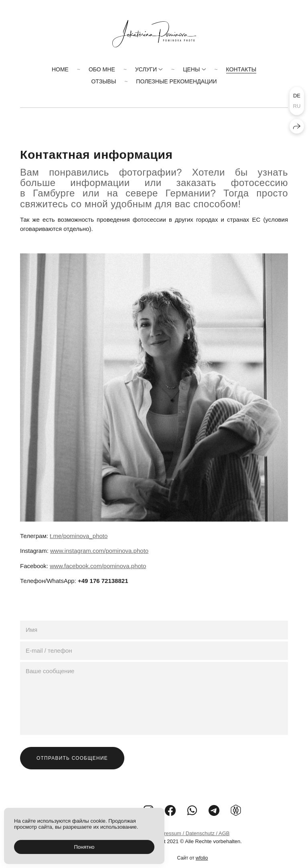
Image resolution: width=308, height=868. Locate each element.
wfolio (202, 858)
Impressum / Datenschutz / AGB (193, 833)
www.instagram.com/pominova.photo (99, 551)
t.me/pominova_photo (79, 536)
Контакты (241, 69)
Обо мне (102, 69)
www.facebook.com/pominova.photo (98, 566)
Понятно (84, 847)
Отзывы (103, 81)
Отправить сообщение (72, 758)
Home (60, 69)
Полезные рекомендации (176, 81)
